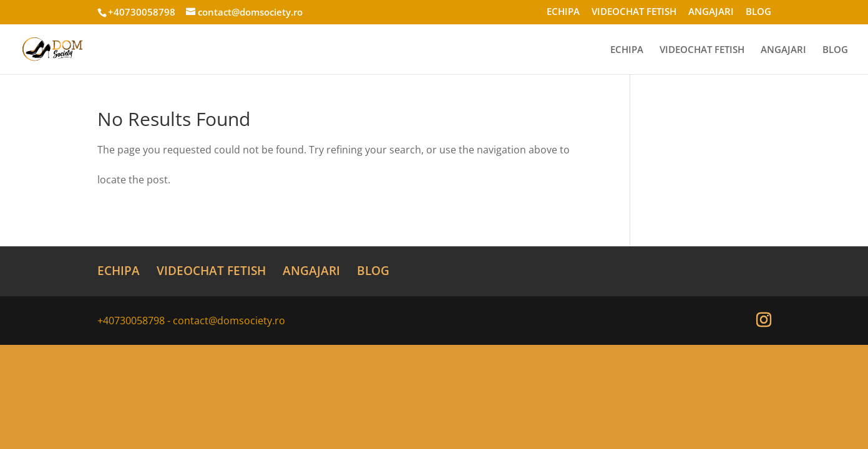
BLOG (758, 12)
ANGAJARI (711, 12)
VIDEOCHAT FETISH (634, 12)
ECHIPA (563, 12)
